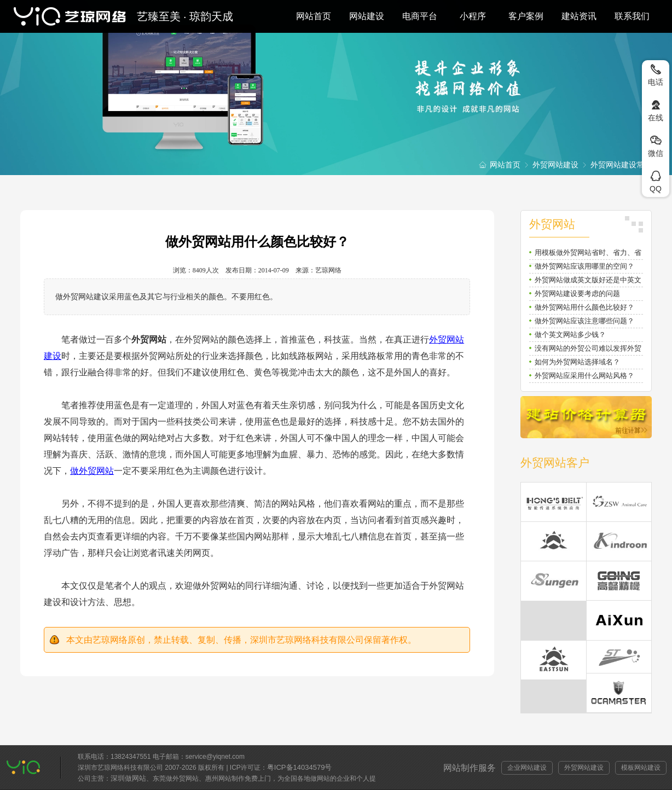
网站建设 (367, 16)
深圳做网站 (128, 778)
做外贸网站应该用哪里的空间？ (584, 266)
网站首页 (314, 16)
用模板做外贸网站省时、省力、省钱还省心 (588, 254)
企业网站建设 (527, 768)
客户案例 (526, 16)
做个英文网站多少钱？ (570, 335)
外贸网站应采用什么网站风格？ (584, 376)
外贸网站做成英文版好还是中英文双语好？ (588, 281)
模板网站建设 (641, 768)
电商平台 (420, 16)
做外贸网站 (92, 471)
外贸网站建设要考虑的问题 (577, 294)
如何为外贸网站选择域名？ (577, 362)
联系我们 (632, 16)
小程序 (473, 16)
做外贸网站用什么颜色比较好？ (584, 307)
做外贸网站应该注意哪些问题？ (584, 321)
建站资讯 (579, 16)
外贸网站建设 (555, 165)
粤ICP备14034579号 (300, 767)
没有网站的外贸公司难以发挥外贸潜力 (588, 350)
